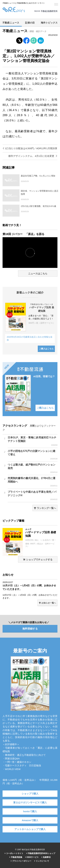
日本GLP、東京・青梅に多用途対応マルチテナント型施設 (33, 441)
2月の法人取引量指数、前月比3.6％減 (38, 206)
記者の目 (30, 23)
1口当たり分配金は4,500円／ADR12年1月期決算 (30, 148)
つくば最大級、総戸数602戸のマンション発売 (33, 468)
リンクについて (42, 861)
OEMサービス (32, 857)
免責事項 (46, 857)
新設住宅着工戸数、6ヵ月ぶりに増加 (38, 176)
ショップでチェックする (38, 560)
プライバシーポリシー (21, 861)
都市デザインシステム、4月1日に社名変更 (33, 156)
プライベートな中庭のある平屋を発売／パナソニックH (33, 496)
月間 (32, 426)
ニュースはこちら (38, 274)
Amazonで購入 (30, 820)
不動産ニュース (11, 23)
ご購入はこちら (46, 349)
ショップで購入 (30, 794)
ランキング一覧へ (45, 508)
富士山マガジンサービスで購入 (30, 803)
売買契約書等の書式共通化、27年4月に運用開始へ (33, 482)
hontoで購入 (30, 811)
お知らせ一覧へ (47, 603)
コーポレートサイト (14, 853)
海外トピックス (49, 23)
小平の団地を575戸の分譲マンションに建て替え (33, 455)
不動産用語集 (16, 857)
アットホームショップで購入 (30, 829)
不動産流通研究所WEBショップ (41, 853)
